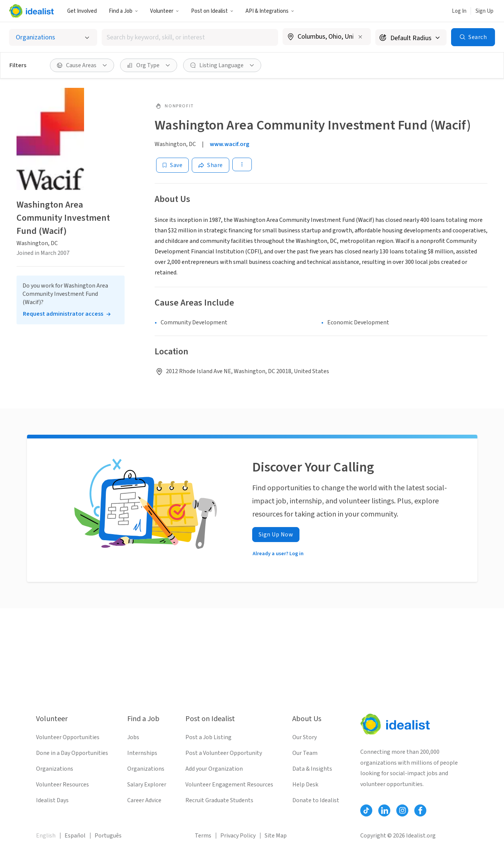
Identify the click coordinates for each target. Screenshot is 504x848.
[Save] (172, 165)
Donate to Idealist (316, 800)
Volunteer (165, 11)
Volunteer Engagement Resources (229, 785)
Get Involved (82, 11)
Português (108, 836)
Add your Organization (214, 769)
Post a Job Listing (208, 737)
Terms (203, 836)
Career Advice (144, 800)
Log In (459, 11)
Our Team (305, 753)
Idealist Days (52, 800)
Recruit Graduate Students (219, 800)
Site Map (276, 836)
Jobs (133, 737)
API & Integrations (270, 11)
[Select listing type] (53, 37)
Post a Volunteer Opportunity (224, 753)
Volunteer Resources (62, 785)
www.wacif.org (229, 144)
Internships (142, 753)
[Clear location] (360, 37)
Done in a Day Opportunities (72, 753)
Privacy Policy (238, 836)
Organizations (55, 769)
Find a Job (123, 11)
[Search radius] (411, 37)
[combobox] (190, 37)
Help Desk (305, 785)
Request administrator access (63, 314)
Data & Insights (312, 769)
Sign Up (484, 11)
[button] (123, 11)
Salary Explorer (147, 785)
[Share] (211, 165)
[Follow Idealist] (366, 810)
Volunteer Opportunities (68, 737)
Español (75, 836)
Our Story (305, 737)
